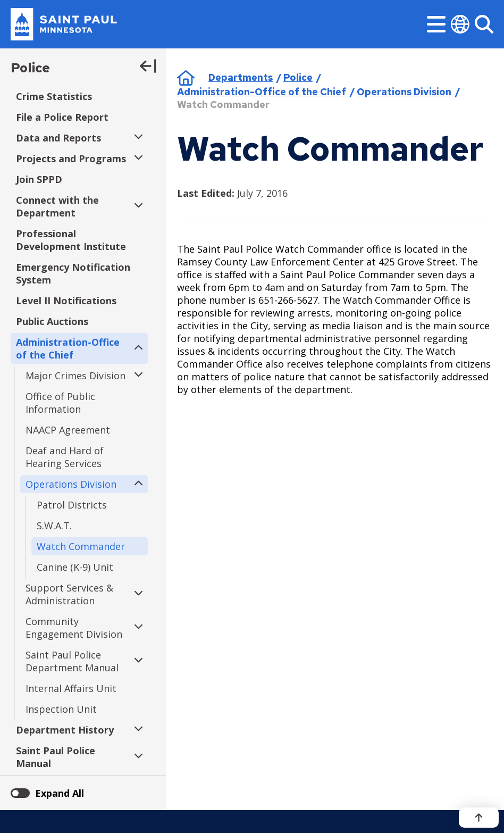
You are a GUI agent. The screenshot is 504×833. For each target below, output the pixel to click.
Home (186, 78)
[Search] (484, 24)
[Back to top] (479, 818)
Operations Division (404, 92)
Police (30, 68)
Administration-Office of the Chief (262, 92)
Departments (241, 77)
